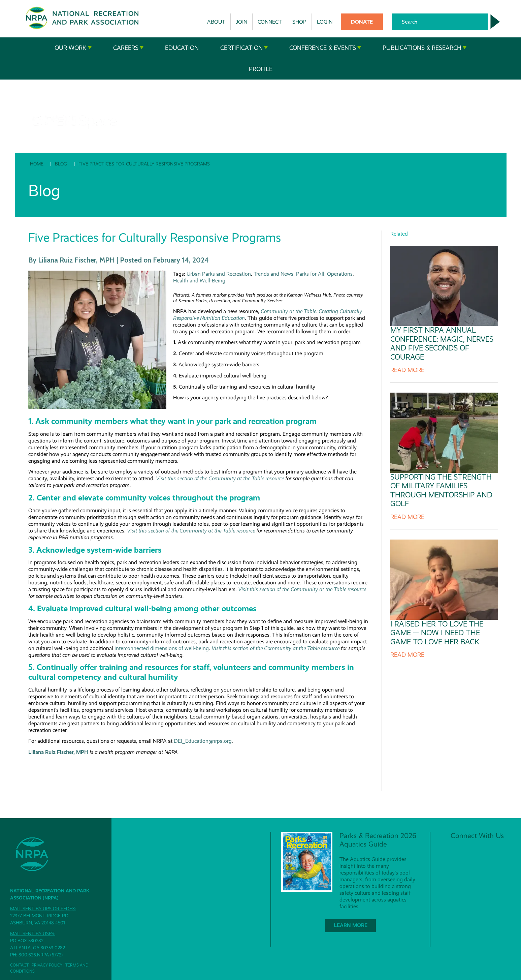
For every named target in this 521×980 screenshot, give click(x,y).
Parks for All (310, 274)
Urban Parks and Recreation (219, 274)
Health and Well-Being (199, 281)
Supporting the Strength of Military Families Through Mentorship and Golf (441, 490)
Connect (270, 22)
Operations (340, 274)
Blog (61, 164)
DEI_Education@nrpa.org (203, 741)
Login (325, 22)
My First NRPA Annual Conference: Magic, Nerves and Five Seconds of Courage (442, 343)
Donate (362, 22)
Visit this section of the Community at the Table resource (220, 478)
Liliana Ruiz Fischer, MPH (58, 752)
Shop (299, 22)
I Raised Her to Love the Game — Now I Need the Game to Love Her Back (437, 633)
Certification (244, 48)
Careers (128, 48)
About (216, 22)
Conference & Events (325, 48)
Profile (261, 69)
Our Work (73, 48)
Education (182, 48)
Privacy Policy (47, 965)
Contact (19, 965)
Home (37, 164)
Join (241, 22)
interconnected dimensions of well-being (162, 648)
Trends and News (273, 274)
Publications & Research (425, 48)
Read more (407, 370)
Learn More (351, 925)
